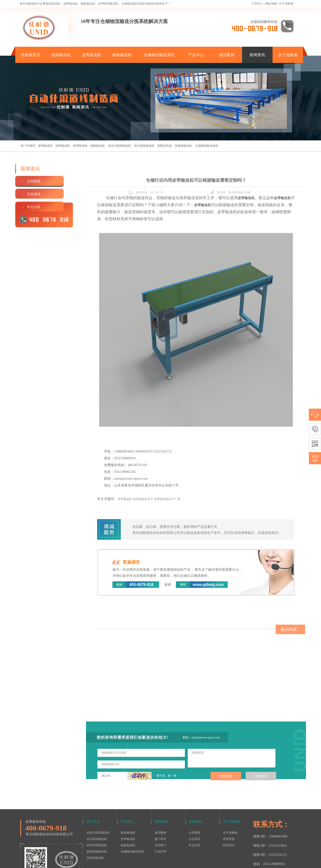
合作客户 (160, 815)
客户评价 (160, 808)
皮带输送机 (92, 55)
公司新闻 (195, 802)
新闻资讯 (257, 55)
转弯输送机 (80, 146)
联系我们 (229, 815)
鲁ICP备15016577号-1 (158, 862)
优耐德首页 (31, 55)
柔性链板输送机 (97, 821)
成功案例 (227, 55)
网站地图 (271, 4)
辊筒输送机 (61, 55)
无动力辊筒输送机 (119, 146)
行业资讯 (195, 808)
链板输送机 (122, 55)
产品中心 (257, 4)
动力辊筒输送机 (144, 146)
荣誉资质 (229, 808)
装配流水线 (164, 146)
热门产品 (93, 791)
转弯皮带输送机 (97, 815)
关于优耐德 (286, 4)
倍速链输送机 (183, 146)
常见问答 (195, 815)
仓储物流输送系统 (159, 55)
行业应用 (160, 821)
